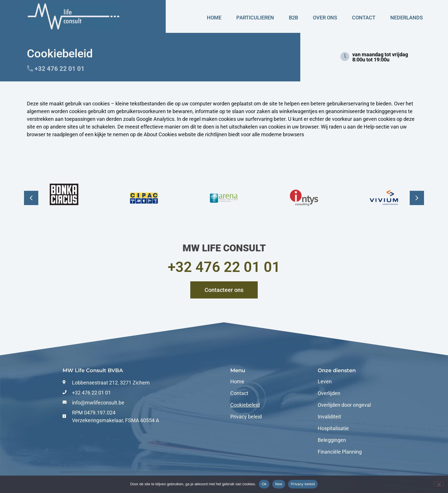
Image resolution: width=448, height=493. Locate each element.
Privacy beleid (246, 417)
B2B (293, 18)
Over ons (325, 18)
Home (214, 18)
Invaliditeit (329, 417)
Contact (364, 18)
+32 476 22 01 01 (224, 267)
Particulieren (255, 18)
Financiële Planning (340, 452)
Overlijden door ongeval (344, 405)
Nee (279, 484)
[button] (31, 198)
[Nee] (439, 484)
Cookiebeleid (245, 405)
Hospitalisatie (333, 428)
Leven (325, 382)
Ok (264, 484)
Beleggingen (332, 440)
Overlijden (329, 393)
